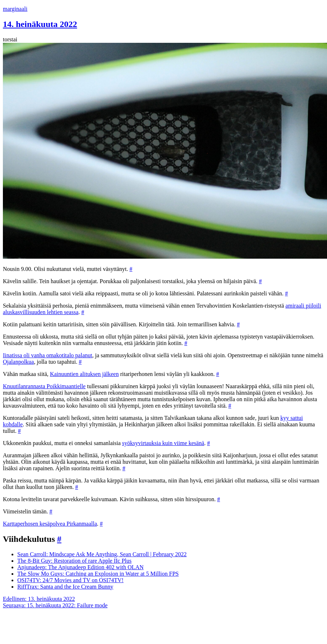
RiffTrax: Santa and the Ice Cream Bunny (65, 587)
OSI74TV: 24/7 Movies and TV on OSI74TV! (70, 580)
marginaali (15, 9)
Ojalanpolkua (18, 362)
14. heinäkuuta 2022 (40, 24)
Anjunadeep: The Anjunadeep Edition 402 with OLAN (80, 567)
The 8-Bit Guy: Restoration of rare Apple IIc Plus (74, 561)
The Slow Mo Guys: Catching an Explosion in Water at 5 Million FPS (98, 574)
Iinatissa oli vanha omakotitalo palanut (48, 355)
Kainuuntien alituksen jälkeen (84, 374)
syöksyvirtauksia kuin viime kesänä (163, 443)
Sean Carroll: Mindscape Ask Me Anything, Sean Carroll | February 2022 (102, 554)
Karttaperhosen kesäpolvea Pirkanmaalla (50, 524)
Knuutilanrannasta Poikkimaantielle (44, 386)
